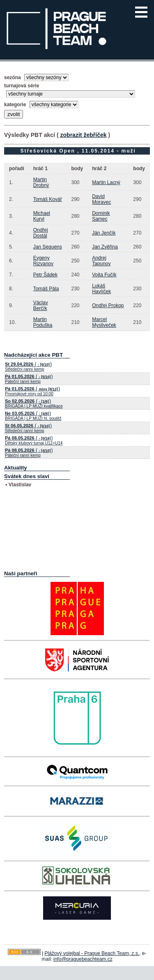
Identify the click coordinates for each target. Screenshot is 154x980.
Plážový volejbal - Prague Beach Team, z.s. (92, 953)
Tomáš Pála (46, 289)
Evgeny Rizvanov (43, 261)
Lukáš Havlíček (101, 289)
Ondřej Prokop (108, 305)
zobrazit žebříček (83, 135)
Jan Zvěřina (105, 247)
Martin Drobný (41, 182)
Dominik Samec (101, 216)
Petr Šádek (45, 275)
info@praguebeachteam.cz (83, 959)
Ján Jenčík (104, 233)
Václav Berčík (41, 305)
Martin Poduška (43, 322)
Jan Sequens (48, 247)
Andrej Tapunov (101, 261)
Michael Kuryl (42, 216)
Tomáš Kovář (48, 199)
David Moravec (101, 199)
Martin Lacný (106, 182)
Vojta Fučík (104, 275)
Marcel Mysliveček (104, 322)
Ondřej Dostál (41, 233)
